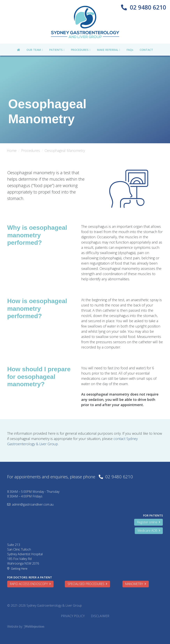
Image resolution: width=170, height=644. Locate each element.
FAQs (130, 50)
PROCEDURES (80, 50)
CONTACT (146, 50)
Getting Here (19, 569)
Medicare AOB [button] (149, 531)
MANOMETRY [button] (136, 584)
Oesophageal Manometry (65, 150)
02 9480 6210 (148, 7)
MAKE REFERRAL (108, 50)
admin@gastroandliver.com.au (33, 504)
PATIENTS (56, 50)
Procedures (31, 150)
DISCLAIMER (100, 616)
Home (12, 150)
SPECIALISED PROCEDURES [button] (87, 584)
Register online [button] (149, 522)
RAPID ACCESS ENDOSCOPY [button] (30, 584)
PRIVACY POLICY (73, 616)
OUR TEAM (34, 50)
